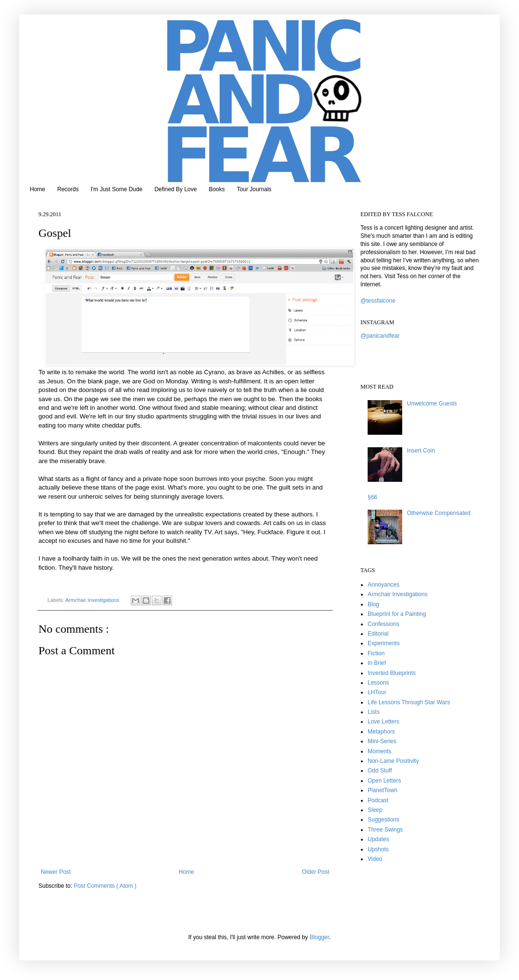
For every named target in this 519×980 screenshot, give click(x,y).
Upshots (378, 849)
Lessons (378, 683)
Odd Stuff (380, 771)
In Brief (377, 663)
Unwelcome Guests (432, 404)
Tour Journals (254, 189)
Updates (378, 839)
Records (68, 189)
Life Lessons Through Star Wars (409, 702)
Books (216, 189)
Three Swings (385, 830)
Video (375, 859)
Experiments (384, 643)
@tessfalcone (378, 301)
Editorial (378, 634)
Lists (374, 712)
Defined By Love (175, 189)
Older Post (315, 872)
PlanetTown (383, 790)
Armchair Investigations (93, 600)
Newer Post (56, 872)
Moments (379, 751)
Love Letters (383, 722)
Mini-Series (382, 741)
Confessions (383, 624)
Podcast (378, 800)
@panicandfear (380, 336)
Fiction (376, 653)
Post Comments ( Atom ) (105, 886)
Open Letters (384, 781)
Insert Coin (421, 451)
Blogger (319, 937)
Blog (373, 604)
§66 (372, 497)
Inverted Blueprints (392, 673)
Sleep (375, 810)
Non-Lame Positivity (393, 761)
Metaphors (381, 732)
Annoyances (383, 585)
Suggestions (383, 820)
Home (37, 189)
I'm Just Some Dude (117, 189)
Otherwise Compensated (439, 513)
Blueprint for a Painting (397, 614)
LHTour (377, 692)
